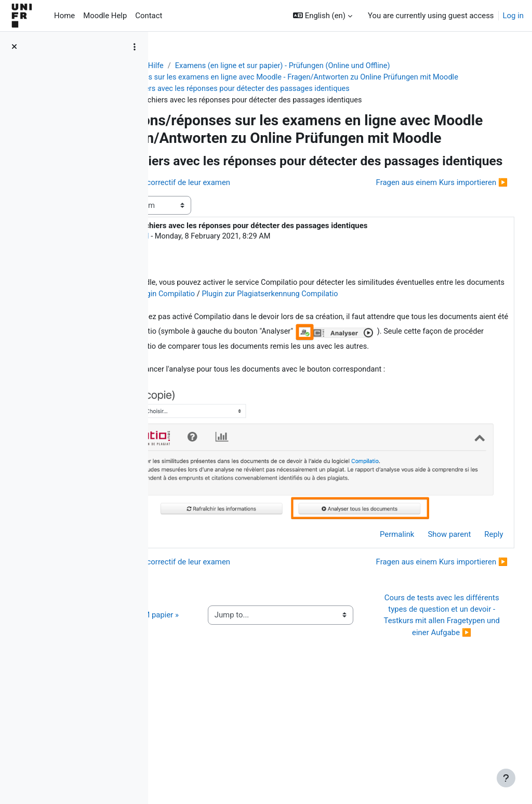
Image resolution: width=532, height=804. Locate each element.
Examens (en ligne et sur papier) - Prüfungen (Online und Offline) (383, 66)
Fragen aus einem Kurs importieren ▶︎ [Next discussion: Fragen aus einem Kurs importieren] (422, 247)
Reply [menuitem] (474, 607)
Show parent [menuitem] (430, 607)
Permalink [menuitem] (378, 607)
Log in (513, 16)
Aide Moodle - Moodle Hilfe (215, 66)
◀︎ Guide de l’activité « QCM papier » (218, 718)
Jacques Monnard (242, 301)
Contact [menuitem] (149, 16)
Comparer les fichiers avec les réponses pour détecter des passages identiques (316, 101)
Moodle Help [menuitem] (105, 16)
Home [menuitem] (64, 16)
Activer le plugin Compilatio (425, 360)
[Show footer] (506, 778)
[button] (323, 16)
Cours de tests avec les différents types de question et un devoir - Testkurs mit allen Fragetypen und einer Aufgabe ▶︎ (447, 718)
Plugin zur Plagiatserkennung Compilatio (270, 372)
